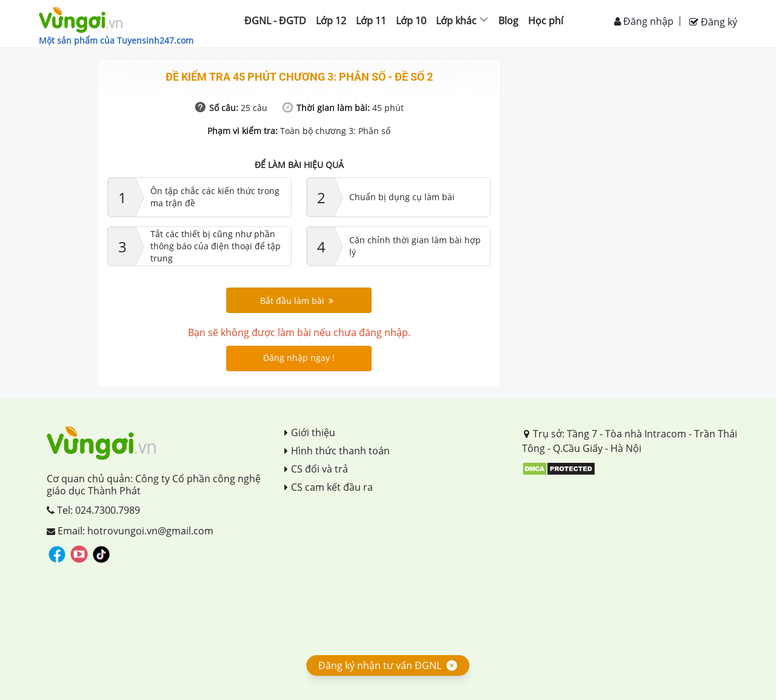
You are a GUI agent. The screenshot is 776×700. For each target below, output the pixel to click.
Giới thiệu (310, 432)
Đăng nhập (644, 21)
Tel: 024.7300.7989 (93, 510)
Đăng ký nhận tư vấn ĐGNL (380, 665)
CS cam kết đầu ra (329, 487)
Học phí (546, 21)
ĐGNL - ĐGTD (275, 21)
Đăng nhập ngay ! (299, 358)
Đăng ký (713, 22)
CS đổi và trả (316, 469)
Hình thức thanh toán (337, 451)
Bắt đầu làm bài (297, 301)
